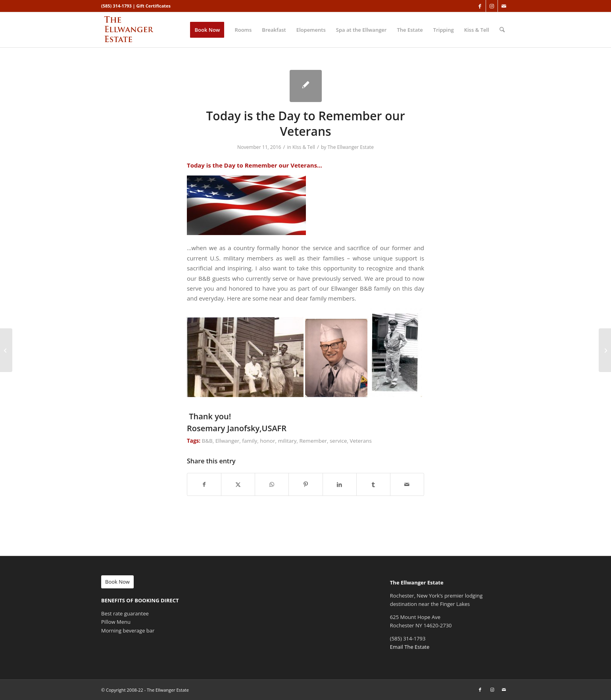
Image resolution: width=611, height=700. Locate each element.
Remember (313, 441)
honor (267, 441)
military (287, 441)
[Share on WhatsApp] (272, 484)
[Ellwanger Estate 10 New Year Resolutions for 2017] (605, 350)
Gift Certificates (154, 6)
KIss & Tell (304, 147)
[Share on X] (238, 484)
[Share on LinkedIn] (340, 484)
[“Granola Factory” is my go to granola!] (6, 350)
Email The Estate (410, 647)
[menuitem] (207, 30)
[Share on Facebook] (204, 484)
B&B (207, 441)
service (338, 441)
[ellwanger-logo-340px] (139, 30)
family (250, 441)
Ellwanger (228, 441)
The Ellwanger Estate (351, 147)
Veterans (361, 441)
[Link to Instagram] (492, 6)
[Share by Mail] (407, 484)
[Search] (502, 30)
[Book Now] (117, 582)
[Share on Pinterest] (305, 484)
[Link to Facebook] (480, 6)
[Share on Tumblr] (373, 484)
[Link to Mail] (504, 6)
